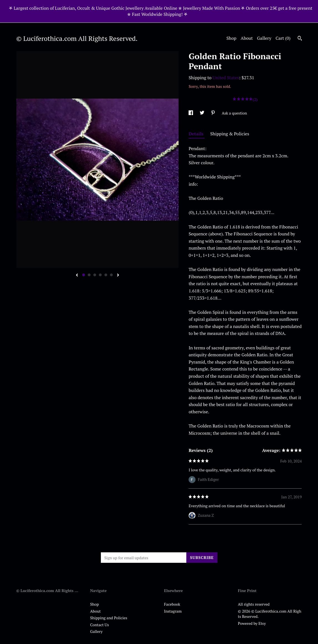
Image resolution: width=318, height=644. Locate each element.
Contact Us (100, 625)
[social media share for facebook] (191, 113)
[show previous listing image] (77, 275)
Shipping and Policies (109, 618)
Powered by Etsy (252, 623)
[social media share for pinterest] (213, 113)
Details (197, 134)
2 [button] (89, 275)
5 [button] (106, 275)
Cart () (283, 38)
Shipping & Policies (230, 134)
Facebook (172, 604)
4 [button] (100, 275)
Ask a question (234, 113)
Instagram (173, 611)
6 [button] (111, 275)
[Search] (300, 39)
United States (226, 78)
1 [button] (84, 275)
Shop (231, 38)
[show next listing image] (118, 275)
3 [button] (95, 275)
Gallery (264, 38)
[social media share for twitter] (202, 113)
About (247, 38)
